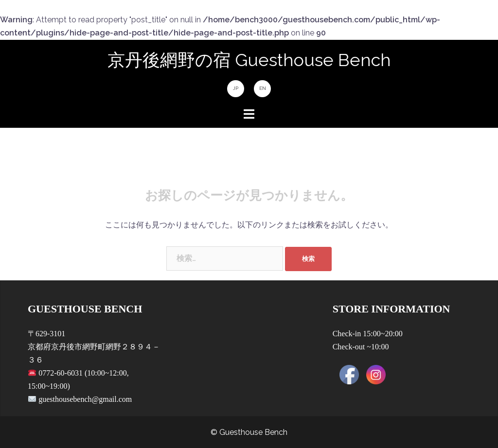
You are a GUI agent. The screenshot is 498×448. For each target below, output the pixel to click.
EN (263, 88)
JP (236, 88)
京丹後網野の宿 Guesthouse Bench (249, 60)
